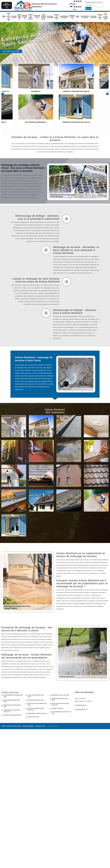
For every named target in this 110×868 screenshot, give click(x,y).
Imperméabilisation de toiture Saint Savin (61, 713)
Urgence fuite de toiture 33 (19, 17)
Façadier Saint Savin (57, 708)
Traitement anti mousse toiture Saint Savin (12, 711)
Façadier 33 (4, 17)
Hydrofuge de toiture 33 (72, 17)
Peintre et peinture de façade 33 (9, 17)
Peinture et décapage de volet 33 (105, 17)
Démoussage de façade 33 (50, 17)
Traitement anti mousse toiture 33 (30, 17)
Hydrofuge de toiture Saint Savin (61, 695)
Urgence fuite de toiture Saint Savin (36, 696)
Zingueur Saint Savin (33, 717)
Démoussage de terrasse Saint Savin (12, 706)
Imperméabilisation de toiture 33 (85, 17)
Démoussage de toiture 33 (93, 17)
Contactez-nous (40, 726)
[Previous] (3, 94)
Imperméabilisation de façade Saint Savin (13, 696)
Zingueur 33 (77, 17)
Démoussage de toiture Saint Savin (37, 713)
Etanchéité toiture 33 (14, 17)
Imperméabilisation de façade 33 (64, 17)
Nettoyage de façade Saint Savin (13, 715)
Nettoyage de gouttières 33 (56, 17)
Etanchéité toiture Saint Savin (36, 700)
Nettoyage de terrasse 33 (100, 17)
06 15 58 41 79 (78, 8)
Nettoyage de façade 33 (25, 17)
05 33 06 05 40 (78, 3)
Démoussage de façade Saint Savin (12, 701)
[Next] (107, 94)
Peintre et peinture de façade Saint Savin (37, 704)
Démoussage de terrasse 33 (37, 17)
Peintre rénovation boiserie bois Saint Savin (60, 704)
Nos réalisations (11, 51)
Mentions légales (28, 726)
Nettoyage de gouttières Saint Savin (60, 699)
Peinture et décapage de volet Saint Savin (36, 709)
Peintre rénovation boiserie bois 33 (43, 17)
